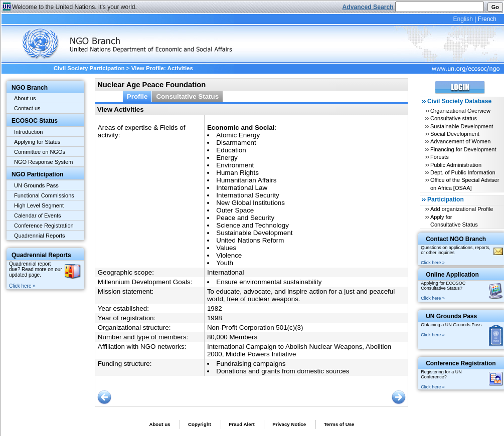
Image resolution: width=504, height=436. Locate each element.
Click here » (22, 286)
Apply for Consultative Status (454, 221)
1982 (215, 308)
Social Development (455, 134)
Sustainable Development (462, 126)
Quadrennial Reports (40, 236)
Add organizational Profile (462, 209)
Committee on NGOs (40, 152)
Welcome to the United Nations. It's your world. (74, 7)
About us (25, 98)
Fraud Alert (241, 424)
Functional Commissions (44, 195)
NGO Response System (43, 162)
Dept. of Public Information (463, 172)
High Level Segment (39, 205)
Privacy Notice (289, 424)
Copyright (200, 424)
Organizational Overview (460, 111)
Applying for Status (37, 142)
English (463, 19)
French (487, 19)
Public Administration (456, 165)
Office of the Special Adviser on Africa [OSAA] (465, 184)
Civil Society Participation (89, 68)
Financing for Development (463, 149)
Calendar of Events (38, 215)
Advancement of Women (460, 141)
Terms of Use (339, 424)
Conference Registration (44, 226)
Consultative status (454, 118)
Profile (137, 96)
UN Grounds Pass (36, 185)
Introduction (28, 132)
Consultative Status (187, 96)
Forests (440, 157)
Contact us (27, 108)
